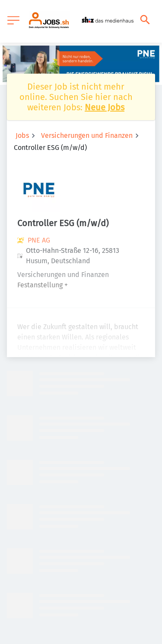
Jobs (22, 135)
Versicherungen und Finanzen (87, 135)
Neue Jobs (105, 107)
